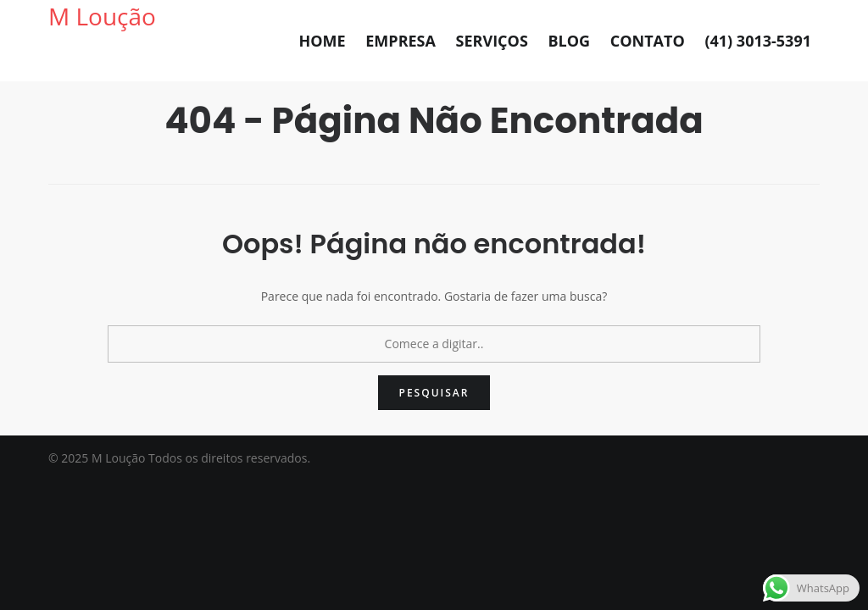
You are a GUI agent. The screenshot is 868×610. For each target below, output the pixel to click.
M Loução (102, 16)
